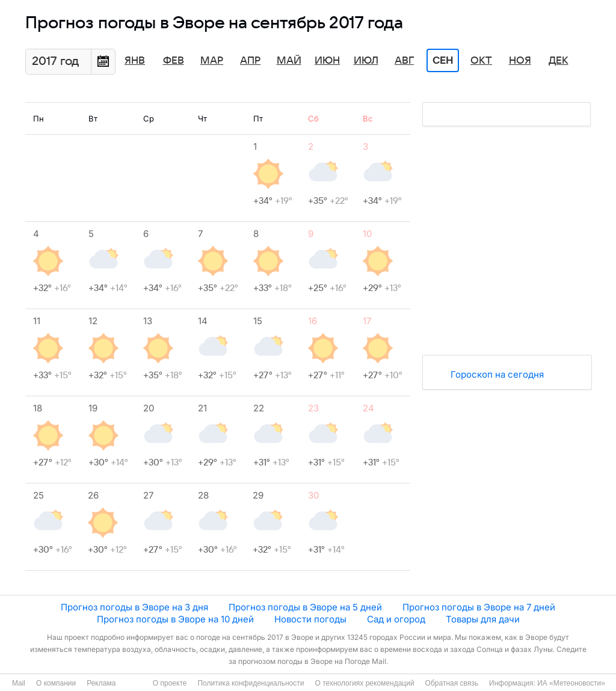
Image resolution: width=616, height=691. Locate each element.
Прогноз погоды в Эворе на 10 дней (175, 619)
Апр (250, 61)
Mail (19, 683)
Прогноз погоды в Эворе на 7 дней (479, 607)
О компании (56, 683)
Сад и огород (396, 619)
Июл (366, 61)
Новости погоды (310, 619)
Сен (443, 61)
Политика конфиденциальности (251, 683)
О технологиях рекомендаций (364, 683)
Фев (174, 61)
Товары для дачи (483, 619)
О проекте (170, 683)
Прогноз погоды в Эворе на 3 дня (134, 607)
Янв (135, 61)
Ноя (520, 61)
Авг (404, 61)
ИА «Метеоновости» (571, 683)
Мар (212, 61)
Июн (327, 61)
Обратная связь (452, 683)
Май (289, 61)
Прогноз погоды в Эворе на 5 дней (305, 607)
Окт (481, 61)
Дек (559, 61)
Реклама (101, 683)
